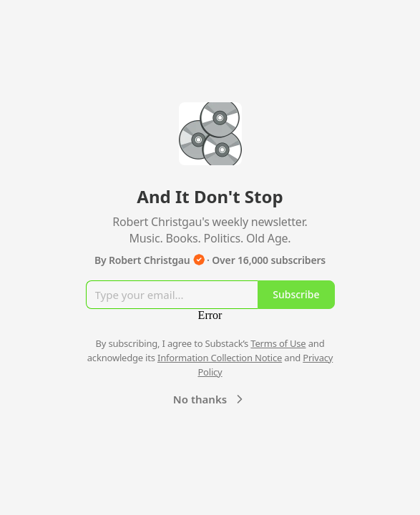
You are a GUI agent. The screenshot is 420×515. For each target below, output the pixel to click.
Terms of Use (278, 343)
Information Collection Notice (220, 358)
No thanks (210, 399)
